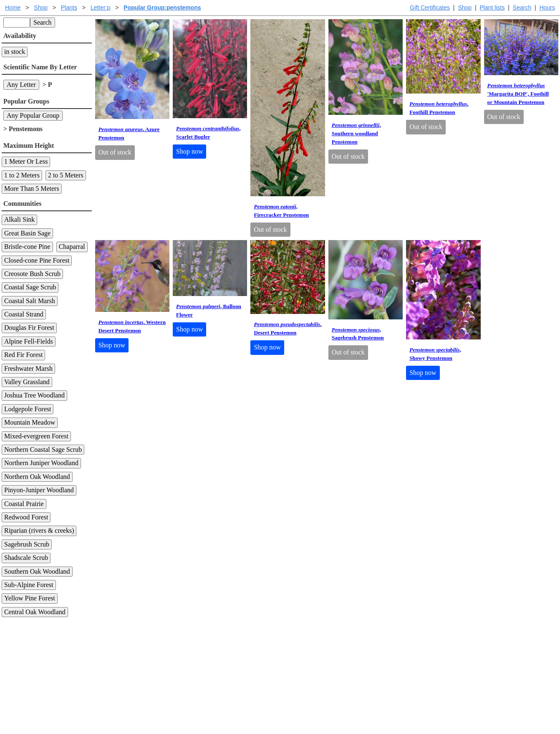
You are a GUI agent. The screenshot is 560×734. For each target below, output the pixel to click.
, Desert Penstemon (288, 328)
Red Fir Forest (23, 355)
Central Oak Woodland (35, 612)
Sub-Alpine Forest (29, 585)
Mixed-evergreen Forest (36, 436)
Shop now (189, 151)
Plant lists (492, 8)
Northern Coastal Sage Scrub (43, 449)
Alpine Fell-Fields (29, 341)
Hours (547, 8)
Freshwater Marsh (28, 368)
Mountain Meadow (30, 422)
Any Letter (21, 85)
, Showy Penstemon (435, 354)
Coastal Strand (24, 314)
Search (522, 8)
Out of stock (115, 152)
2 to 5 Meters (66, 175)
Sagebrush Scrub (27, 544)
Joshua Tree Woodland (34, 395)
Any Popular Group (33, 115)
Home (13, 8)
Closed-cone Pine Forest (37, 260)
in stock (15, 52)
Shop (465, 8)
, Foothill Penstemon (439, 108)
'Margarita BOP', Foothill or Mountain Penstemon (518, 94)
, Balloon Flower (209, 310)
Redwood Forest (26, 517)
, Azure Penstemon (129, 133)
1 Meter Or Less (26, 161)
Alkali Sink (19, 219)
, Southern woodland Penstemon (356, 133)
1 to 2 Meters (22, 175)
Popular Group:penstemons (162, 8)
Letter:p (100, 8)
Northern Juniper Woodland (41, 463)
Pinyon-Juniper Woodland (39, 490)
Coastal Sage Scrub (30, 287)
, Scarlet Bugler (208, 133)
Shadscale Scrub (26, 558)
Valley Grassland (27, 382)
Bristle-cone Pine (27, 247)
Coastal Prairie (24, 504)
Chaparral (72, 247)
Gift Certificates (430, 8)
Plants (69, 8)
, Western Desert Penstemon (132, 326)
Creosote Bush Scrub (32, 274)
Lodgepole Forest (28, 409)
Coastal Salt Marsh (30, 301)
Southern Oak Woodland (37, 571)
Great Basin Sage (27, 233)
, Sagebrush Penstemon (358, 334)
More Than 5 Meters (32, 189)
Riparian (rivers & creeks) (39, 530)
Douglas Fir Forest (29, 328)
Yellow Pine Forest (30, 598)
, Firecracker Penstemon (281, 211)
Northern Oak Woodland (37, 477)
